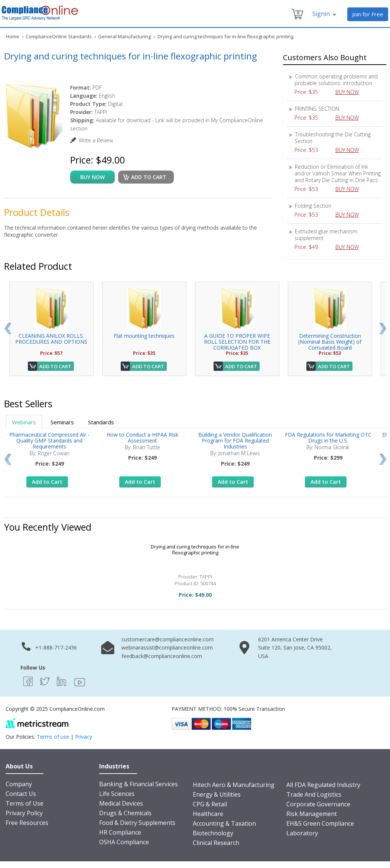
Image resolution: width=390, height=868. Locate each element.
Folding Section (313, 206)
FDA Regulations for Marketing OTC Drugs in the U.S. (328, 438)
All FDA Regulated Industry (323, 785)
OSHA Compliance (124, 842)
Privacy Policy (24, 813)
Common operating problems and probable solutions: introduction (336, 80)
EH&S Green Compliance (320, 823)
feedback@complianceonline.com (162, 656)
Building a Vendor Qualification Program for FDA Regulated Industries (235, 441)
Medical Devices (121, 803)
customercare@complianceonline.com (168, 639)
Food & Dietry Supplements (137, 823)
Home (13, 36)
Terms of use (53, 737)
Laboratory (302, 833)
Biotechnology (213, 833)
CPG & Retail (210, 804)
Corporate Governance (318, 804)
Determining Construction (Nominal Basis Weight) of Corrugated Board (330, 342)
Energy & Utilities (217, 794)
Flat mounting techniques (144, 336)
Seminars (62, 422)
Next (383, 328)
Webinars (24, 422)
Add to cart (149, 177)
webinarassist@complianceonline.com (167, 647)
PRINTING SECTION (317, 109)
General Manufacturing (124, 36)
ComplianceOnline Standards (59, 36)
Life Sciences (117, 794)
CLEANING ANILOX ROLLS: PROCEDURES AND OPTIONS (51, 339)
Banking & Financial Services (139, 784)
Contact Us (21, 794)
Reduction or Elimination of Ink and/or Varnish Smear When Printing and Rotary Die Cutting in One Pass (338, 173)
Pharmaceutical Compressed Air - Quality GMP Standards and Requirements (49, 441)
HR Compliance (120, 832)
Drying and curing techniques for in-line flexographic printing (195, 550)
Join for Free (368, 14)
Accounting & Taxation (224, 823)
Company (19, 784)
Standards (101, 422)
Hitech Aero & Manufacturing (234, 785)
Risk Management (312, 814)
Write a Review (96, 140)
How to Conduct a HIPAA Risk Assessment (142, 438)
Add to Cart (55, 366)
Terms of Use (25, 803)
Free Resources (27, 823)
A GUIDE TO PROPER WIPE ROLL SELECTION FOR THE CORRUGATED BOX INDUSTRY (237, 345)
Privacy (84, 737)
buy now (92, 177)
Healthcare (208, 814)
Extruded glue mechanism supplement (326, 235)
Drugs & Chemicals (125, 813)
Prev (8, 328)
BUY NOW (350, 92)
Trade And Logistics (314, 794)
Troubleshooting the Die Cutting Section (333, 138)
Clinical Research (216, 843)
